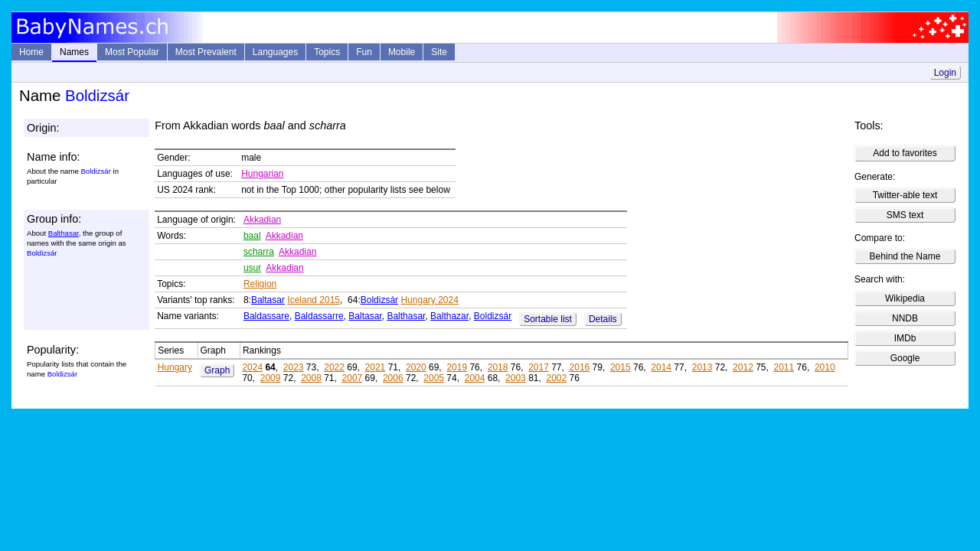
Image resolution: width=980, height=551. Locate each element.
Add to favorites (905, 153)
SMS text (905, 215)
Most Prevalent (206, 52)
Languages (275, 52)
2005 (434, 378)
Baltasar (268, 300)
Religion (260, 284)
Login (945, 73)
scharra (259, 252)
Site (439, 52)
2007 (353, 378)
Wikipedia (905, 298)
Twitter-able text (905, 195)
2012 (743, 367)
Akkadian (262, 220)
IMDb (905, 338)
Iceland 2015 (314, 300)
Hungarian (262, 174)
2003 (516, 378)
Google (905, 358)
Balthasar (64, 233)
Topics (327, 52)
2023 (294, 367)
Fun (364, 52)
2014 (661, 367)
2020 (416, 367)
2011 (784, 367)
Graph (217, 370)
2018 (498, 367)
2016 (580, 367)
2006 (393, 378)
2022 (334, 367)
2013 (702, 367)
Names (74, 52)
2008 (311, 378)
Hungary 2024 (429, 300)
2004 (475, 378)
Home (31, 52)
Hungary (175, 367)
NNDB (905, 318)
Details (603, 319)
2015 (621, 367)
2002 (556, 378)
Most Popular (132, 52)
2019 (457, 367)
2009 (271, 378)
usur (252, 268)
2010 (825, 367)
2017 (539, 367)
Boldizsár (379, 300)
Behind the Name (905, 256)
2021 (376, 367)
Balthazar (449, 316)
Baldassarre (319, 316)
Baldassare (266, 316)
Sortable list (548, 319)
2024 (252, 367)
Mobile (402, 52)
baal (252, 236)
